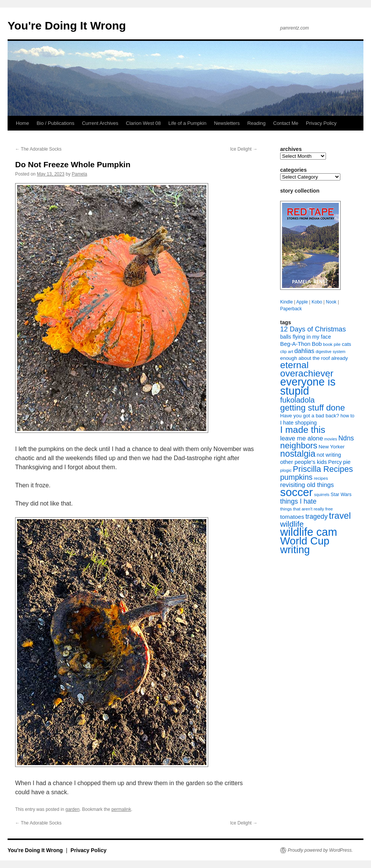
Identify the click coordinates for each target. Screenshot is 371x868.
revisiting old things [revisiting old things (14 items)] (307, 485)
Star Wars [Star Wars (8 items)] (341, 495)
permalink (121, 809)
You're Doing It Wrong (67, 26)
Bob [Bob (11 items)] (316, 344)
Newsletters (227, 123)
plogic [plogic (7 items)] (286, 470)
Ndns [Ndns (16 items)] (346, 438)
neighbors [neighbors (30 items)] (299, 446)
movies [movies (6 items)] (331, 439)
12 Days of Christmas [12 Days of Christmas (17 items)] (313, 329)
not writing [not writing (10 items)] (329, 455)
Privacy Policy (321, 123)
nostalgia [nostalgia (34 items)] (298, 454)
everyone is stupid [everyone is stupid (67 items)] (308, 386)
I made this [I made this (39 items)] (303, 430)
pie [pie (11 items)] (347, 462)
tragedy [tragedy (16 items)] (317, 516)
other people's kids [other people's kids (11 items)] (303, 462)
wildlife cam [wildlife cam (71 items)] (309, 532)
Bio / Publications (56, 123)
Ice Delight (244, 149)
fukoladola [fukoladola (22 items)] (297, 400)
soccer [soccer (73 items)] (296, 492)
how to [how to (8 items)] (347, 416)
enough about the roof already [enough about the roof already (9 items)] (314, 358)
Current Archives (100, 123)
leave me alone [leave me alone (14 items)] (302, 438)
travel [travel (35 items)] (340, 516)
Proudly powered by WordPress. (320, 850)
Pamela (79, 174)
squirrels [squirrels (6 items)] (322, 495)
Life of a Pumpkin (187, 123)
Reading (256, 123)
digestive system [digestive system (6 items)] (331, 352)
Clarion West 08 (143, 123)
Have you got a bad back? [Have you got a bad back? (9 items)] (310, 416)
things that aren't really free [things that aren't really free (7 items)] (306, 509)
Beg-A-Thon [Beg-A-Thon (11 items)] (295, 344)
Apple (302, 302)
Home (23, 123)
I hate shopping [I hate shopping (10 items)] (299, 423)
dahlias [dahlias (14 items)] (304, 351)
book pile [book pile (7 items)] (332, 344)
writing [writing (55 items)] (295, 550)
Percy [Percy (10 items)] (335, 462)
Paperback (291, 309)
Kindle (286, 302)
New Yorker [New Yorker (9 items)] (332, 447)
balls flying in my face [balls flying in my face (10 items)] (306, 337)
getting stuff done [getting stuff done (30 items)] (313, 408)
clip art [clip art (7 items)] (287, 352)
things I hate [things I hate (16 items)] (298, 501)
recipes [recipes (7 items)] (321, 478)
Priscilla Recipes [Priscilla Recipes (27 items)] (323, 469)
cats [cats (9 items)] (347, 344)
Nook (331, 302)
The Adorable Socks (38, 149)
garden (72, 809)
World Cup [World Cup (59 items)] (305, 541)
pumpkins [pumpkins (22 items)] (296, 477)
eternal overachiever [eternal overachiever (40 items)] (307, 369)
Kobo (317, 302)
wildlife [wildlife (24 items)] (292, 524)
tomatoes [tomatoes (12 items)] (292, 517)
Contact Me (286, 123)
